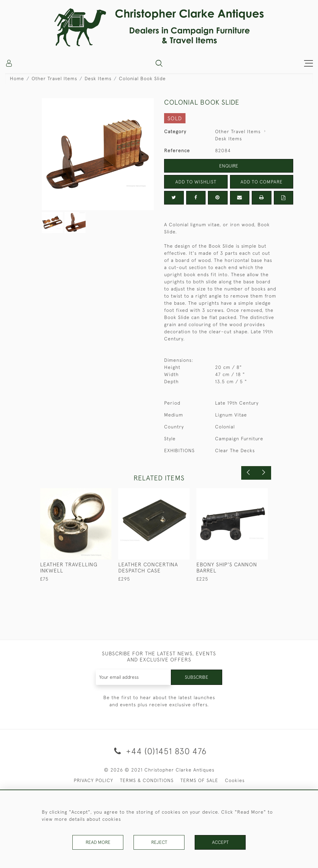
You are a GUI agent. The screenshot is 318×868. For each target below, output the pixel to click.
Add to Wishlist (196, 182)
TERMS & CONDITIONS (147, 780)
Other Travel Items (54, 78)
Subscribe (196, 677)
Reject (159, 842)
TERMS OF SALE (199, 780)
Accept (220, 842)
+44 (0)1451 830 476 (159, 751)
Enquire (229, 166)
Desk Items (98, 78)
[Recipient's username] (134, 677)
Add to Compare (262, 182)
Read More (98, 842)
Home (17, 78)
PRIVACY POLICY (93, 780)
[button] (159, 63)
